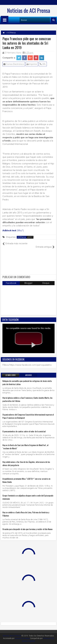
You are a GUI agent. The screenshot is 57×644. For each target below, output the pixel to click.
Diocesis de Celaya (22, 638)
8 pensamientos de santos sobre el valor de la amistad (24, 431)
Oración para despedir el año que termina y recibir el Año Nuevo (27, 529)
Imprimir (32, 64)
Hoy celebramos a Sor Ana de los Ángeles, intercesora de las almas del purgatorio (26, 463)
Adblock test (9, 231)
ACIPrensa (22, 237)
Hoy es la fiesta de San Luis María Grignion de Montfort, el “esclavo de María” (25, 447)
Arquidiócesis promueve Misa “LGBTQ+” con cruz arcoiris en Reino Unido (26, 480)
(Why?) (20, 231)
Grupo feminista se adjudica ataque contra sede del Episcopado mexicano (28, 497)
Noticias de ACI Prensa (29, 10)
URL (43, 64)
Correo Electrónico (14, 64)
